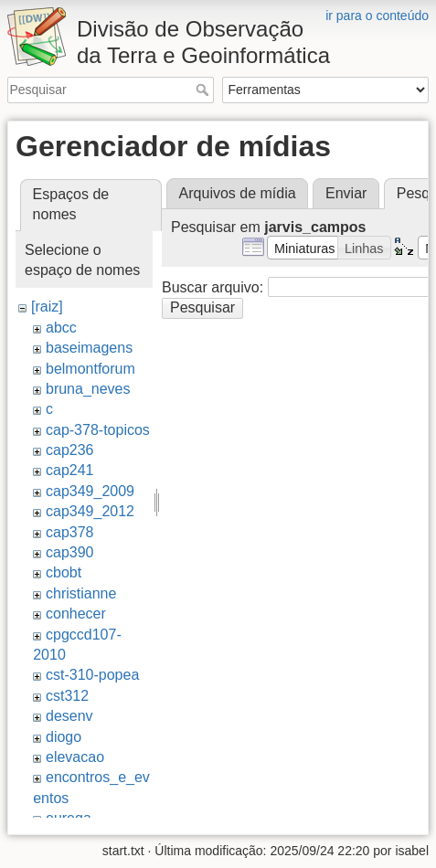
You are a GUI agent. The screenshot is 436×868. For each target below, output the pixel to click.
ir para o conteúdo (377, 16)
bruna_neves (88, 389)
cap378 (70, 532)
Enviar (346, 193)
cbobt (64, 572)
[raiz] (47, 307)
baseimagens (89, 348)
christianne (81, 593)
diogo (64, 737)
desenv (69, 716)
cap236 (70, 450)
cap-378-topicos (98, 430)
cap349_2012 (90, 511)
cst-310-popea (92, 675)
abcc (61, 328)
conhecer (76, 614)
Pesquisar (204, 90)
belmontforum (90, 369)
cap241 (70, 470)
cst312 (67, 696)
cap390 (70, 552)
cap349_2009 (90, 491)
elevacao (75, 757)
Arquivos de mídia (238, 193)
